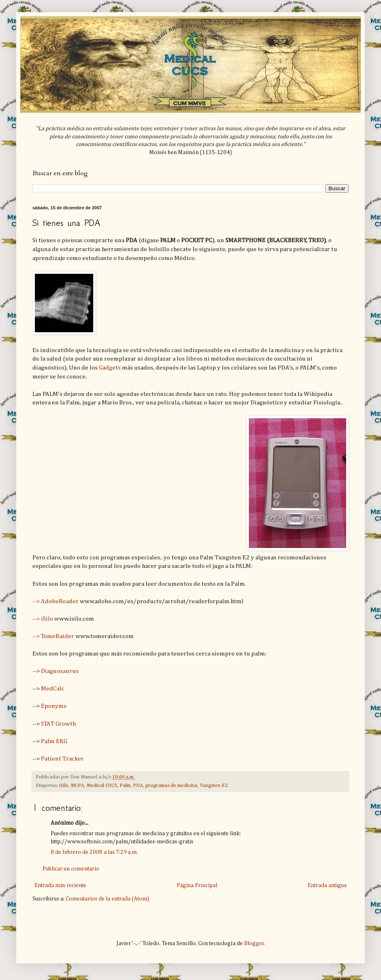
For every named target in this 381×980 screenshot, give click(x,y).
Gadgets (110, 368)
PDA (138, 786)
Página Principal (197, 885)
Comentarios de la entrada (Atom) (107, 899)
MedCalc (53, 689)
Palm (125, 786)
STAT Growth (58, 724)
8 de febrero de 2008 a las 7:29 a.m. (94, 852)
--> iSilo (43, 619)
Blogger (254, 943)
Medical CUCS (102, 786)
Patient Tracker (62, 759)
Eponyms (54, 706)
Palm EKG (54, 741)
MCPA (78, 786)
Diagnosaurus (60, 671)
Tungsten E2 (214, 786)
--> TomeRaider (53, 636)
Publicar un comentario (71, 869)
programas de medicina (171, 786)
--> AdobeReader (56, 601)
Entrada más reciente (60, 885)
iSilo (64, 786)
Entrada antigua (327, 885)
